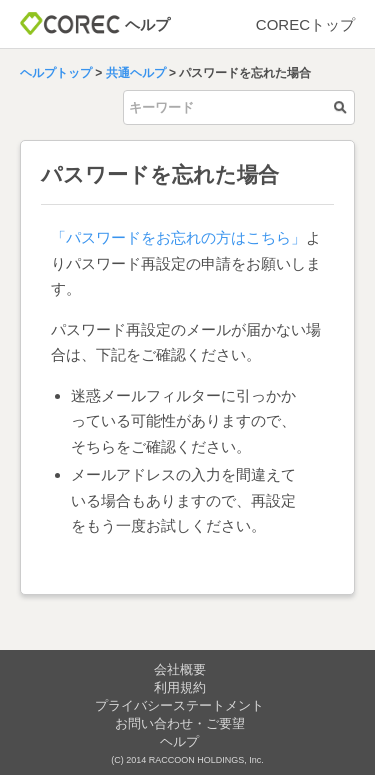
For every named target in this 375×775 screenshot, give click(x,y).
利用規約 (180, 687)
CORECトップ (305, 24)
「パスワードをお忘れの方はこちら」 (178, 237)
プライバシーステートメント (179, 705)
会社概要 (180, 669)
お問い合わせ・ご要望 (180, 723)
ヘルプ (179, 741)
